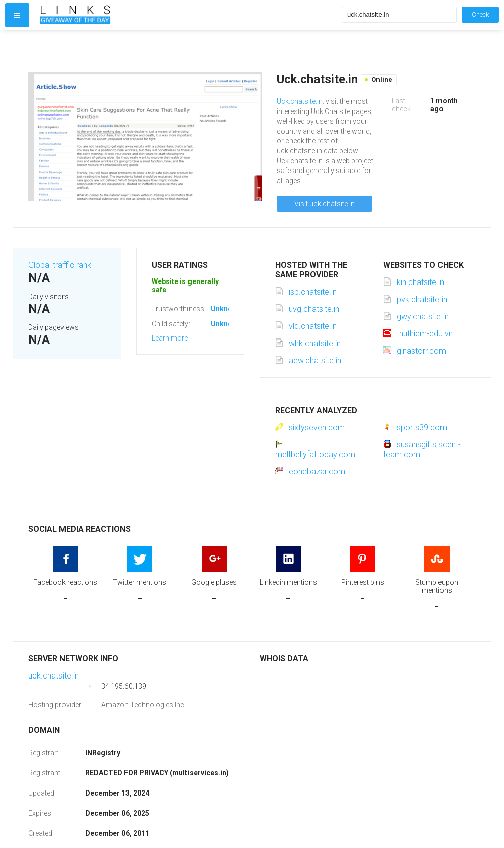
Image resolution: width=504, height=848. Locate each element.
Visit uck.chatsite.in (325, 204)
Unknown (226, 309)
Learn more (170, 338)
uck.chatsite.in (53, 676)
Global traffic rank (60, 265)
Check (480, 14)
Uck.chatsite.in (300, 101)
